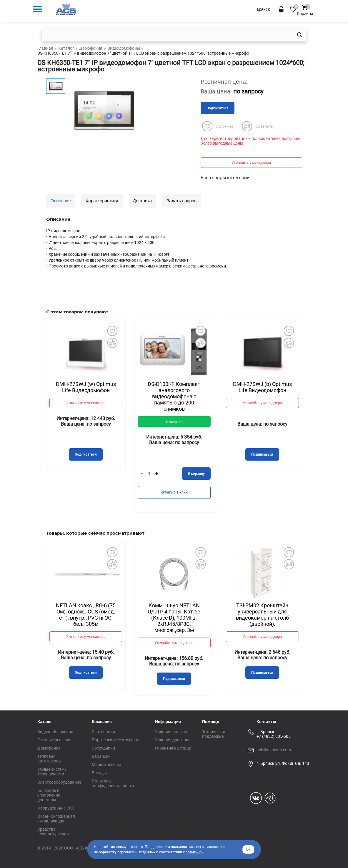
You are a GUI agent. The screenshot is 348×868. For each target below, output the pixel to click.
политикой (195, 852)
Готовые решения (54, 740)
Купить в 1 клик (174, 492)
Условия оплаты (171, 732)
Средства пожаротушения (53, 832)
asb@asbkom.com (274, 750)
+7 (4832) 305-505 (274, 736)
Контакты (266, 722)
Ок (248, 849)
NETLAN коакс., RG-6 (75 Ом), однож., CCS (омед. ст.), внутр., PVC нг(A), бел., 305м (86, 615)
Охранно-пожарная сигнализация (56, 819)
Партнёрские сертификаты (118, 740)
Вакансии (101, 756)
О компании (103, 732)
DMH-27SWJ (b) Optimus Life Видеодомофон (262, 387)
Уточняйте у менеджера (251, 163)
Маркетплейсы (106, 765)
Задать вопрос (181, 201)
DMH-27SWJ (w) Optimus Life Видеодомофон (86, 387)
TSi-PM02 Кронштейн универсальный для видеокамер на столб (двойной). (262, 615)
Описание (61, 201)
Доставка (142, 201)
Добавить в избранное (112, 331)
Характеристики (102, 201)
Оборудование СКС (56, 808)
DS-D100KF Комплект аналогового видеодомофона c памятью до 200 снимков (174, 396)
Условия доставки (173, 740)
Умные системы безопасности (53, 772)
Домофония (49, 748)
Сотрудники (103, 748)
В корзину (196, 474)
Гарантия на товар (173, 748)
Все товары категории (225, 178)
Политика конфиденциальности (113, 783)
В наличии (174, 422)
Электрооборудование (59, 782)
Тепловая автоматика (49, 759)
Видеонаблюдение (55, 732)
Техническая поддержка (214, 734)
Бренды (99, 773)
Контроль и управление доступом (49, 795)
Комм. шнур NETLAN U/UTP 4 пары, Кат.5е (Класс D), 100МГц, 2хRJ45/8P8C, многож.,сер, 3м (174, 618)
